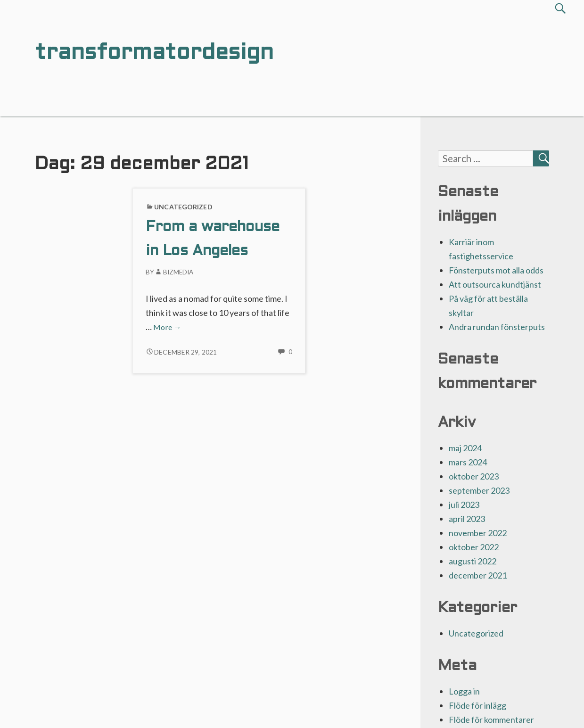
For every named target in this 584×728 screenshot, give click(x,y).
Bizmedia (174, 272)
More (167, 327)
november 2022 (478, 533)
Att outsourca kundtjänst (495, 284)
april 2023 (467, 519)
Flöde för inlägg (477, 705)
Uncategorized (183, 207)
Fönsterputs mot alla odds (496, 270)
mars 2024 (468, 462)
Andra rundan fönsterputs (497, 327)
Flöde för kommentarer (491, 720)
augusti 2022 (473, 561)
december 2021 (478, 575)
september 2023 (479, 490)
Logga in (464, 691)
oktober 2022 (474, 547)
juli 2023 (464, 505)
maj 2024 (465, 448)
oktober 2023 (474, 476)
